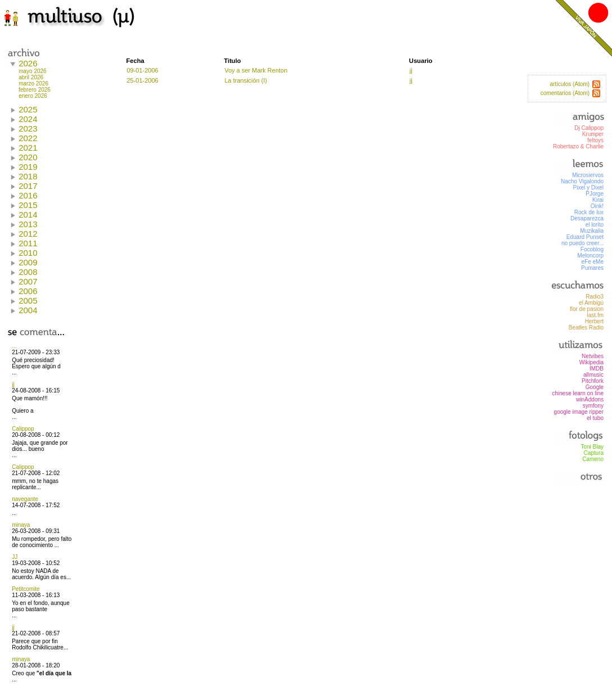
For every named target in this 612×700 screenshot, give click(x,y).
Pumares (592, 268)
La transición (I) (246, 80)
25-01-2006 (142, 80)
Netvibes (593, 356)
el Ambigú (591, 303)
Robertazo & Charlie (578, 146)
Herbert (594, 321)
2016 (28, 195)
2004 (28, 310)
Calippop (23, 429)
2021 (28, 148)
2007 (28, 281)
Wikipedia (591, 362)
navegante (25, 499)
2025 (28, 109)
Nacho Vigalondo (582, 181)
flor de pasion (587, 309)
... (14, 346)
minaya (21, 525)
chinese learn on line (578, 393)
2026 (28, 63)
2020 (28, 157)
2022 (28, 138)
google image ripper (579, 412)
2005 (28, 301)
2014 (28, 214)
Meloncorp (590, 256)
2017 (28, 186)
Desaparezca (587, 218)
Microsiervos (588, 175)
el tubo (595, 418)
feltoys (595, 140)
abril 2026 (31, 77)
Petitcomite (26, 589)
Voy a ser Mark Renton (256, 70)
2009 (28, 262)
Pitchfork (593, 381)
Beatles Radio (586, 328)
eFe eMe (593, 262)
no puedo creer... (582, 243)
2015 (28, 205)
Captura (593, 453)
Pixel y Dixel (588, 188)
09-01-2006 (142, 70)
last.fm (595, 315)
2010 (28, 253)
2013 (28, 224)
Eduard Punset (585, 237)
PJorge (595, 194)
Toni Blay (592, 447)
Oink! (597, 206)
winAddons (590, 399)
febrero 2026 (35, 90)
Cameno (593, 459)
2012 (28, 234)
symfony (593, 406)
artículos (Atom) (570, 84)
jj (13, 384)
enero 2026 (33, 96)
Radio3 (595, 297)
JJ (15, 557)
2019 (28, 167)
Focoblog (592, 249)
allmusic (593, 375)
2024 (28, 119)
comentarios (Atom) (565, 93)
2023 (28, 128)
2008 (28, 272)
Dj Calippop (589, 128)
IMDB (597, 369)
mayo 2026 (32, 71)
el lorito (595, 225)
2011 (28, 243)
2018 (28, 176)
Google (595, 387)
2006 (28, 291)
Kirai (598, 200)
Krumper (593, 134)
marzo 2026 (33, 83)
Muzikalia (592, 231)
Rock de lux (589, 212)
